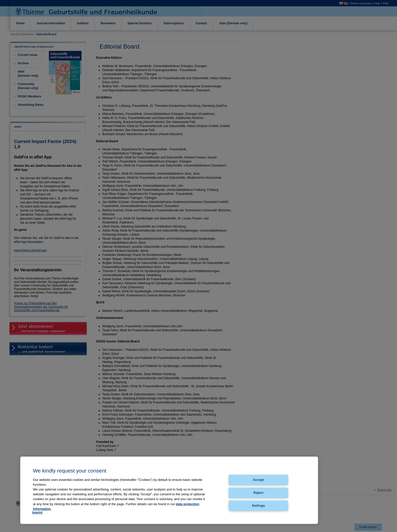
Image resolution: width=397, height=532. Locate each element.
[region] (169, 490)
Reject (259, 493)
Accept (259, 480)
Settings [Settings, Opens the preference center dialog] (259, 505)
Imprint (37, 513)
